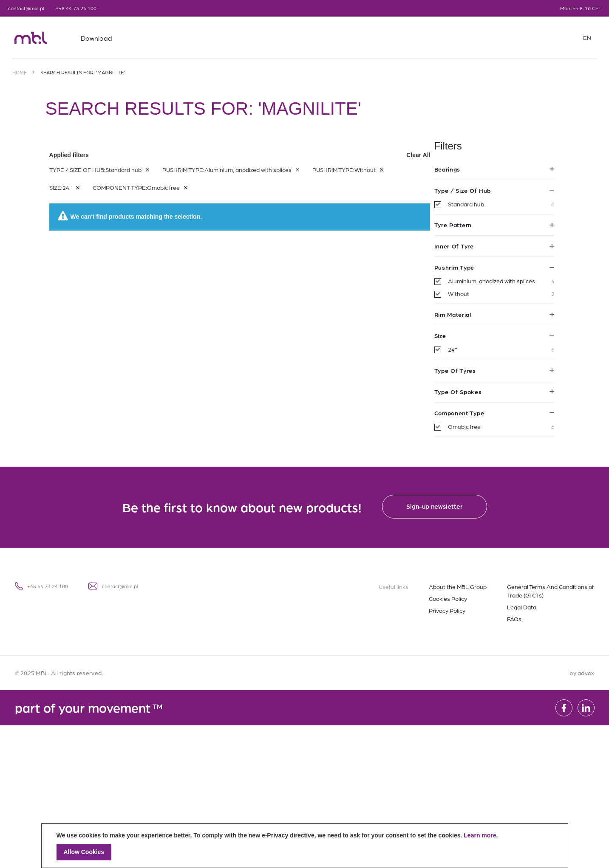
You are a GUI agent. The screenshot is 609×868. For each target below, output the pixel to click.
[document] (305, 846)
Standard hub (112, 204)
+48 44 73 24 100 (76, 8)
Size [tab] (106, 335)
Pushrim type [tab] (106, 267)
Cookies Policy (448, 598)
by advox (582, 673)
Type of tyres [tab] (106, 370)
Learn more (480, 835)
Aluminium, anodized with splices (112, 281)
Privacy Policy (447, 610)
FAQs (514, 619)
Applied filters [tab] (370, 155)
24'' (112, 349)
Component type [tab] (106, 413)
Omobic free (112, 427)
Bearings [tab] (106, 169)
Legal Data (522, 607)
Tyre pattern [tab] (106, 225)
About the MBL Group (458, 586)
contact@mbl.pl (26, 8)
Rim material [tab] (106, 314)
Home (20, 72)
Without (112, 294)
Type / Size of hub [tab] (106, 190)
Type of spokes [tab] (106, 392)
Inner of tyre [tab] (106, 246)
